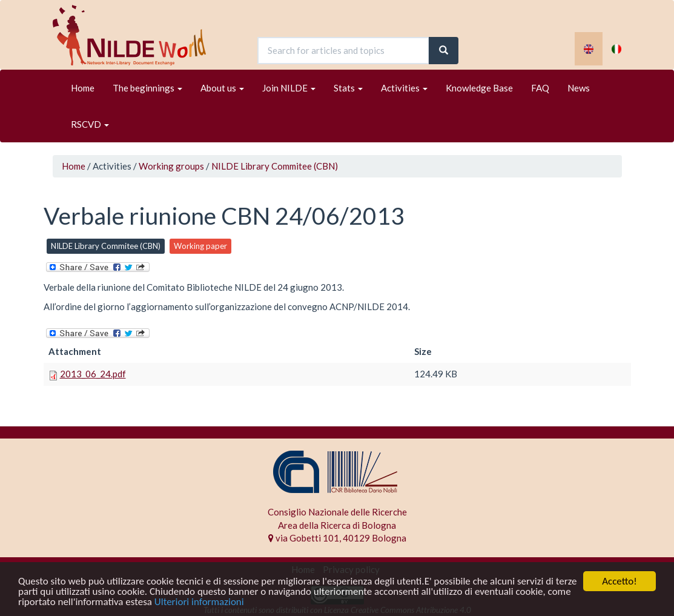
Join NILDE (289, 88)
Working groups (171, 166)
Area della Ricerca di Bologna (337, 525)
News (579, 88)
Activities (404, 88)
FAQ (540, 88)
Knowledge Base (479, 88)
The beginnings (147, 88)
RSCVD (90, 124)
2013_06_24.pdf (93, 374)
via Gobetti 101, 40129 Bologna (337, 538)
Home (83, 88)
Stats (348, 88)
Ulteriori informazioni (199, 603)
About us (222, 88)
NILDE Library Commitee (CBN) (275, 166)
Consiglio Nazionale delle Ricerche (337, 512)
